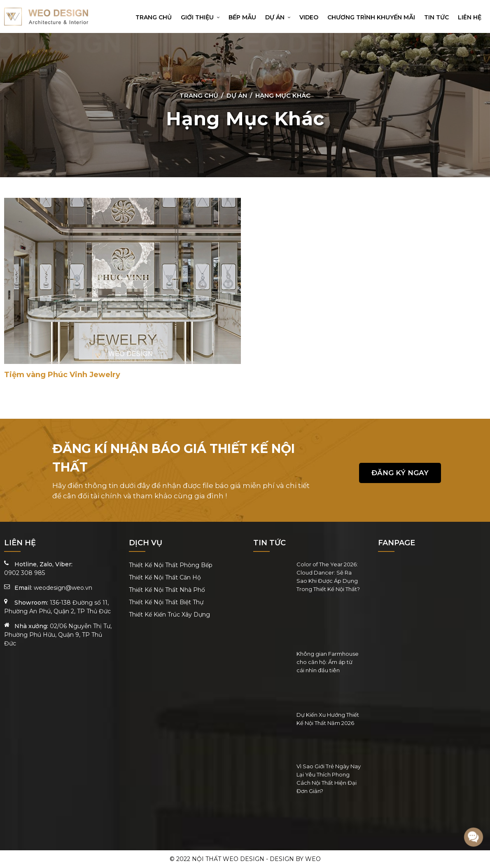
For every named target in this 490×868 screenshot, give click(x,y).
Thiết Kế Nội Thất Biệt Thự (166, 602)
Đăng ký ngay (400, 473)
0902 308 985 (24, 573)
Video (309, 17)
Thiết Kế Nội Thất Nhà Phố (167, 590)
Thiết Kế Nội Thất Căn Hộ (165, 577)
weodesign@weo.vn (63, 588)
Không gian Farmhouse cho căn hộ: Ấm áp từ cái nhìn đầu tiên (328, 662)
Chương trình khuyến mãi (371, 17)
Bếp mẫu (242, 17)
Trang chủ (154, 17)
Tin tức (436, 17)
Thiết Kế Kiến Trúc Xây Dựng (169, 615)
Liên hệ (470, 17)
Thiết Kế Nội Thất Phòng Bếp (171, 565)
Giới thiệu (200, 17)
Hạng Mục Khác (283, 95)
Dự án (278, 17)
